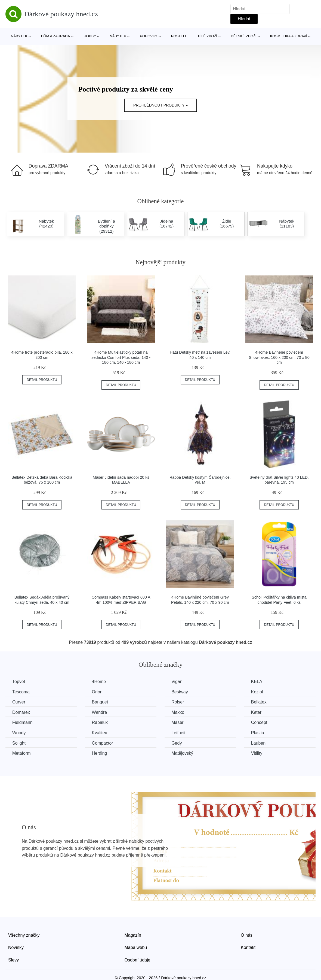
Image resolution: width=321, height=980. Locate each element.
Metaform (21, 753)
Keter (256, 712)
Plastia (258, 733)
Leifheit (178, 733)
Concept (259, 722)
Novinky (16, 947)
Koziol (257, 692)
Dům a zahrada (55, 36)
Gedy (177, 743)
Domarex (21, 712)
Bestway (180, 692)
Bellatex (259, 702)
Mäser (177, 722)
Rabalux (100, 722)
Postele (179, 36)
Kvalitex (100, 733)
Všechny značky (24, 935)
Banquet (100, 702)
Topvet (19, 682)
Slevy (13, 960)
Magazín (133, 935)
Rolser (178, 702)
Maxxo (178, 712)
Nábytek (19, 36)
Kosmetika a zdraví (289, 36)
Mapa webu (136, 947)
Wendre (100, 712)
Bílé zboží (208, 36)
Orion (97, 692)
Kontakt (248, 947)
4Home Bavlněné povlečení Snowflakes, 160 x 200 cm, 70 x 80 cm (279, 357)
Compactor (103, 743)
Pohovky (149, 36)
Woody (19, 733)
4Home (99, 682)
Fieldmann (22, 722)
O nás (247, 935)
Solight (19, 743)
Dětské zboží (243, 36)
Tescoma (21, 692)
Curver (19, 702)
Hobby (90, 36)
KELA (257, 682)
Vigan (177, 682)
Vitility (257, 753)
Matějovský (182, 753)
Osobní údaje (138, 960)
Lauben (258, 743)
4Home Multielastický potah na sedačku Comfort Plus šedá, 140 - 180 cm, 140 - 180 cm (121, 357)
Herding (100, 753)
